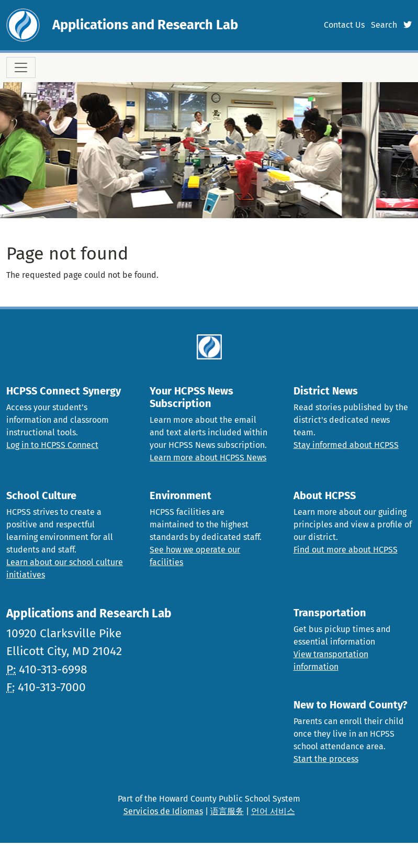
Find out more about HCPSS (346, 550)
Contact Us (344, 25)
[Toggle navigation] (21, 67)
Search (384, 25)
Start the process (326, 759)
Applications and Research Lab (145, 25)
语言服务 (227, 811)
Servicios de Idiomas (163, 811)
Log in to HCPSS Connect (52, 445)
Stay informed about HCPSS (346, 445)
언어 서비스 (273, 811)
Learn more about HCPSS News (208, 458)
